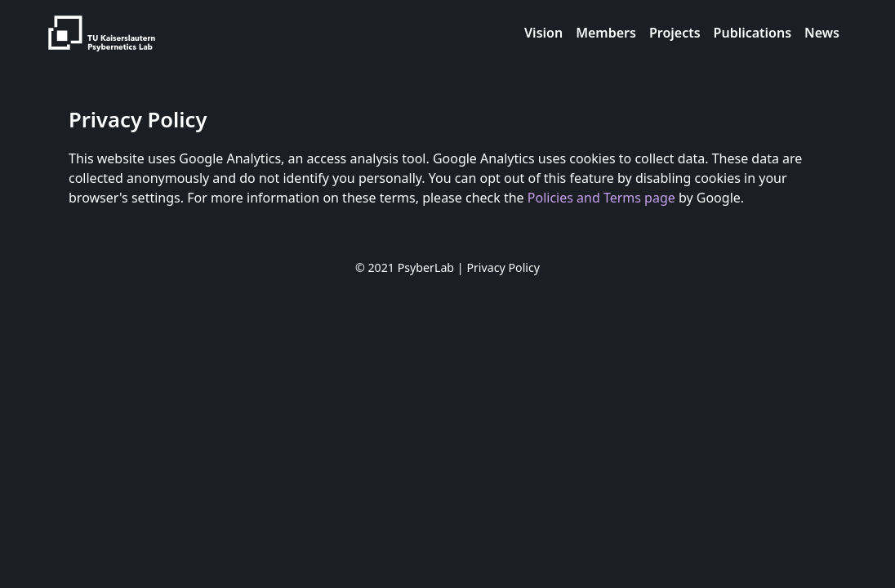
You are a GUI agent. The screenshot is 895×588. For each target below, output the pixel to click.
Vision (543, 33)
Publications (753, 33)
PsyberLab (426, 267)
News (822, 33)
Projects (675, 33)
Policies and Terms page (601, 198)
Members (606, 33)
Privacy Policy (503, 267)
